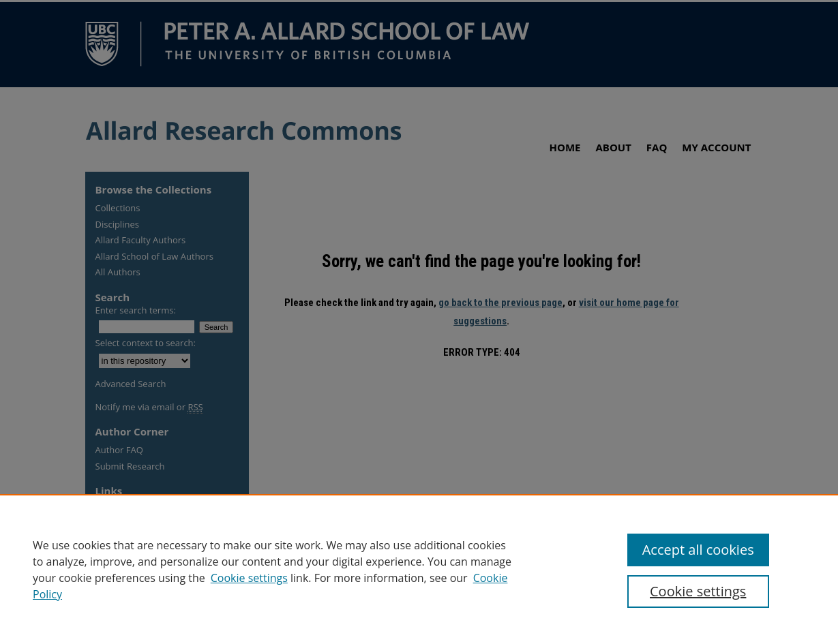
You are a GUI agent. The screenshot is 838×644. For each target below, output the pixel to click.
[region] (419, 569)
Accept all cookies (698, 550)
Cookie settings (249, 578)
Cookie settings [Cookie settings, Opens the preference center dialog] (698, 591)
